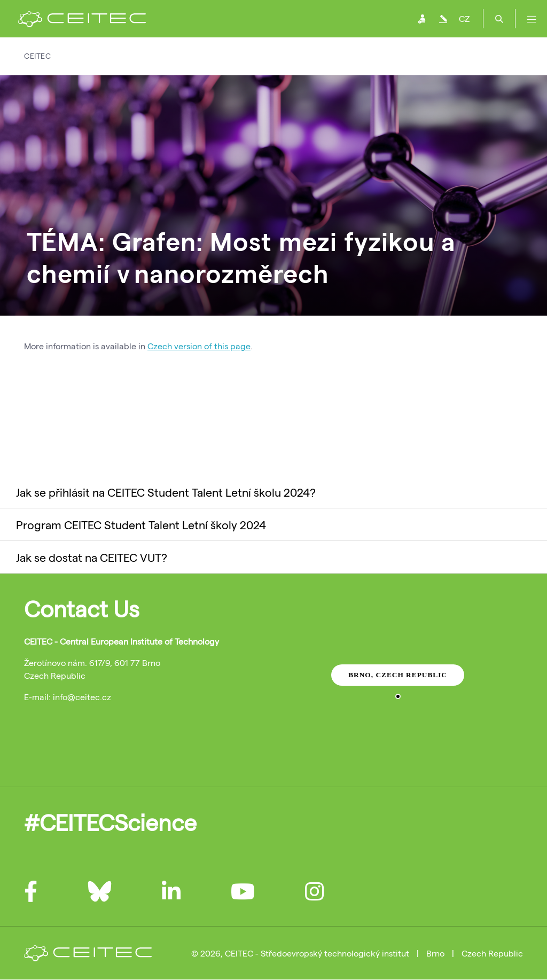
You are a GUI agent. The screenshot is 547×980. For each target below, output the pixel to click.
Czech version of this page (199, 346)
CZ (464, 18)
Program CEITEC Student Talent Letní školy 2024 (141, 524)
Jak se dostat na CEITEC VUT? (92, 557)
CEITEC (37, 56)
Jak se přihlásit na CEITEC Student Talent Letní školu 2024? (166, 492)
